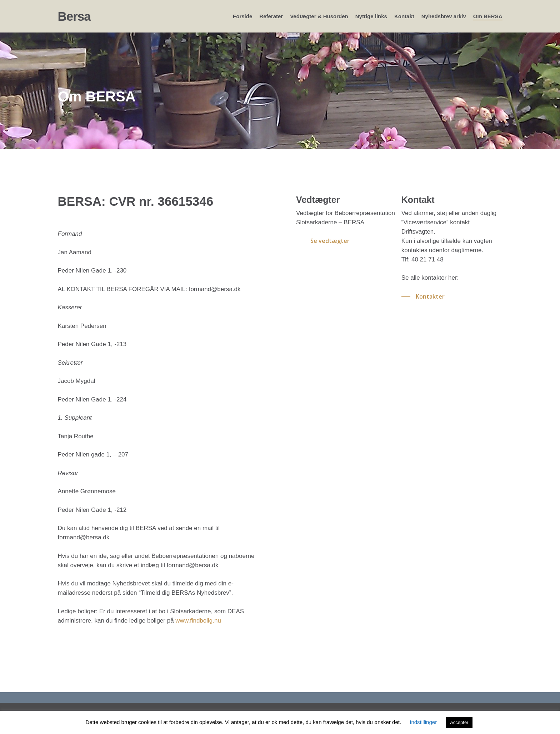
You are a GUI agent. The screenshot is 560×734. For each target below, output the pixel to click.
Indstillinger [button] (423, 722)
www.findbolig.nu (198, 621)
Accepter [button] (459, 722)
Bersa (74, 16)
